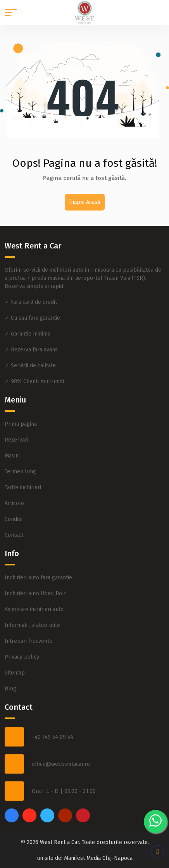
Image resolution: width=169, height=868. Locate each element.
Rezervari (16, 437)
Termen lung (20, 468)
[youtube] (65, 812)
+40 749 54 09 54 (53, 734)
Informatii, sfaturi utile (32, 622)
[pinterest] (83, 812)
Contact (14, 532)
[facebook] (12, 812)
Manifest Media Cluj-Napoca (98, 858)
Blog (10, 686)
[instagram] (29, 812)
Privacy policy (22, 654)
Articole (14, 500)
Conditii (14, 516)
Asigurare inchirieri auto (34, 606)
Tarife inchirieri (23, 484)
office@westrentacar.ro (61, 761)
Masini (12, 453)
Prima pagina (21, 421)
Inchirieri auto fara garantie (38, 574)
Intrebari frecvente (28, 638)
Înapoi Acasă (85, 202)
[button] (11, 13)
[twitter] (47, 812)
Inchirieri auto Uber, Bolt (35, 590)
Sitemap (15, 670)
